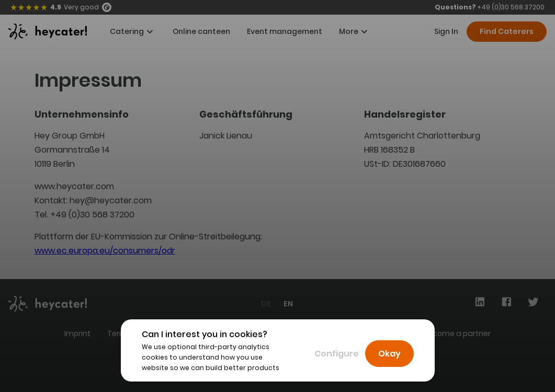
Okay (389, 354)
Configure (337, 354)
